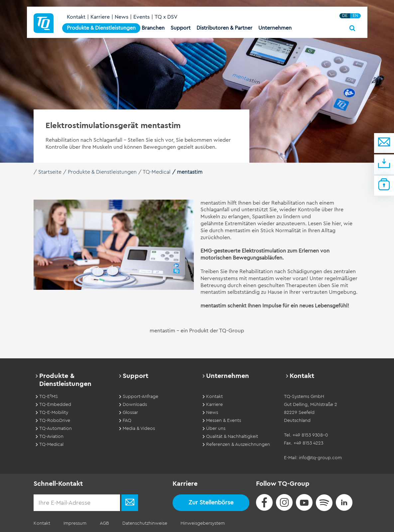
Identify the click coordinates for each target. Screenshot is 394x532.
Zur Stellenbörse (211, 502)
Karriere (100, 17)
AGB (104, 523)
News (122, 17)
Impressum (75, 523)
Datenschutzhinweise (145, 523)
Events (141, 17)
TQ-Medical (157, 172)
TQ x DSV (166, 17)
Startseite (50, 172)
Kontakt (76, 17)
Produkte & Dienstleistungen (102, 172)
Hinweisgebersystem (203, 523)
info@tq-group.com (320, 458)
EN (355, 16)
